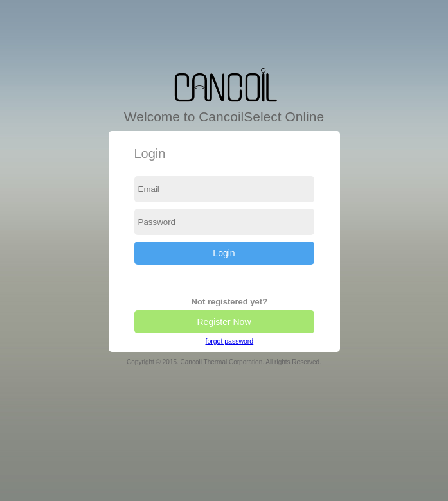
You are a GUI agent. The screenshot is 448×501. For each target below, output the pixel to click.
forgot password (229, 341)
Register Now (224, 322)
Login (224, 253)
